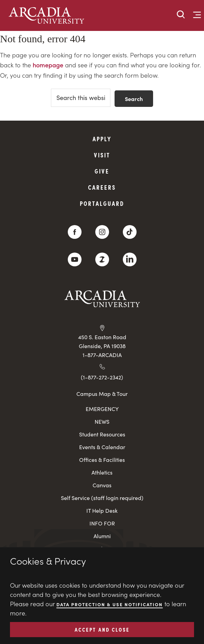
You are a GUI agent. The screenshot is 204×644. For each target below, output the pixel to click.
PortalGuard (102, 203)
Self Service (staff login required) (102, 498)
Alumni (102, 536)
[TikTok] (130, 232)
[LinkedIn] (130, 259)
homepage (48, 65)
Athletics (102, 472)
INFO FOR (102, 523)
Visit (102, 155)
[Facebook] (75, 232)
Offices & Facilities (102, 460)
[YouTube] (75, 259)
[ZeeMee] (102, 259)
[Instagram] (102, 232)
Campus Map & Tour (102, 393)
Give (102, 171)
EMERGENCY (102, 409)
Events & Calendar (102, 447)
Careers (102, 187)
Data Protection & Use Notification (110, 604)
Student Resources (102, 434)
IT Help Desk (102, 510)
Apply (102, 139)
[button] (181, 15)
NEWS (102, 421)
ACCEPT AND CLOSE (102, 629)
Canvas (102, 485)
